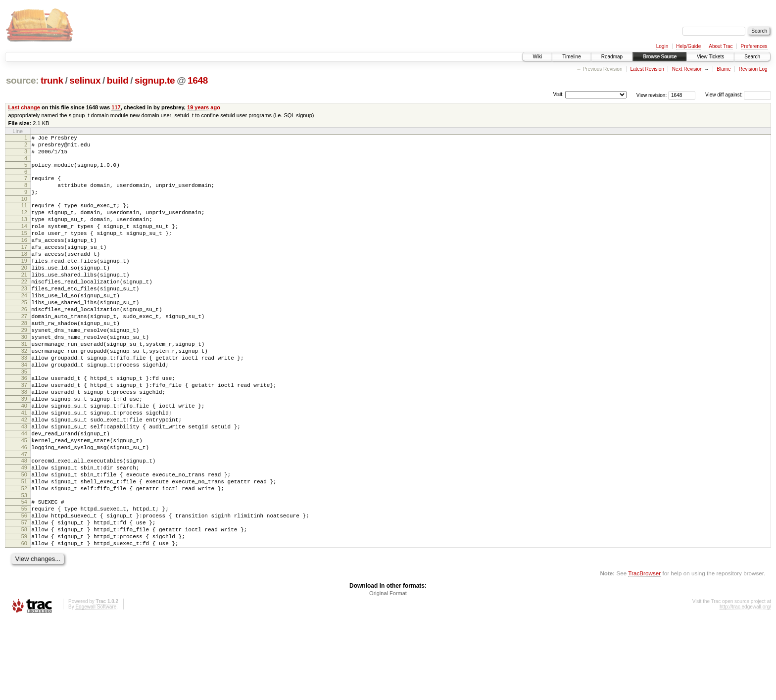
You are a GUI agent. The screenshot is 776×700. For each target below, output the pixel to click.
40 (24, 458)
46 (24, 508)
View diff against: (738, 95)
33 (24, 401)
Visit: (558, 94)
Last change (24, 107)
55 (24, 580)
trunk (52, 80)
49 (24, 531)
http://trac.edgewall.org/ (745, 687)
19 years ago (204, 107)
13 (24, 233)
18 (24, 275)
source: (22, 80)
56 (24, 588)
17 (24, 266)
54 (24, 571)
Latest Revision (647, 69)
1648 (198, 80)
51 (24, 548)
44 (24, 491)
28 (24, 359)
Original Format (388, 673)
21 (24, 300)
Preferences (754, 46)
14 (24, 241)
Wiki (537, 57)
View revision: (652, 95)
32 (24, 392)
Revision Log (753, 69)
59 (24, 613)
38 (24, 441)
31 (24, 384)
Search (752, 57)
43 (24, 483)
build (118, 80)
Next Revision (687, 69)
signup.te (155, 80)
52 (24, 557)
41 (24, 466)
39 (24, 449)
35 (24, 418)
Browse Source (660, 57)
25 (24, 333)
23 (24, 317)
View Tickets (710, 57)
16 (24, 258)
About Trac (721, 46)
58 (24, 605)
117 (116, 107)
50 (24, 540)
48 (24, 523)
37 (24, 432)
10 (24, 209)
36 (24, 424)
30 (24, 375)
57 (24, 597)
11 (24, 216)
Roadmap (612, 57)
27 (24, 350)
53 (24, 565)
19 (24, 283)
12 (24, 224)
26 (24, 342)
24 (24, 325)
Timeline (571, 57)
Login (662, 46)
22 (24, 308)
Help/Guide (688, 46)
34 (24, 409)
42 (24, 474)
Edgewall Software (96, 687)
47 (24, 516)
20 (24, 291)
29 (24, 367)
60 (24, 622)
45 (24, 500)
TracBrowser (644, 653)
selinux (85, 80)
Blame (724, 69)
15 (24, 249)
